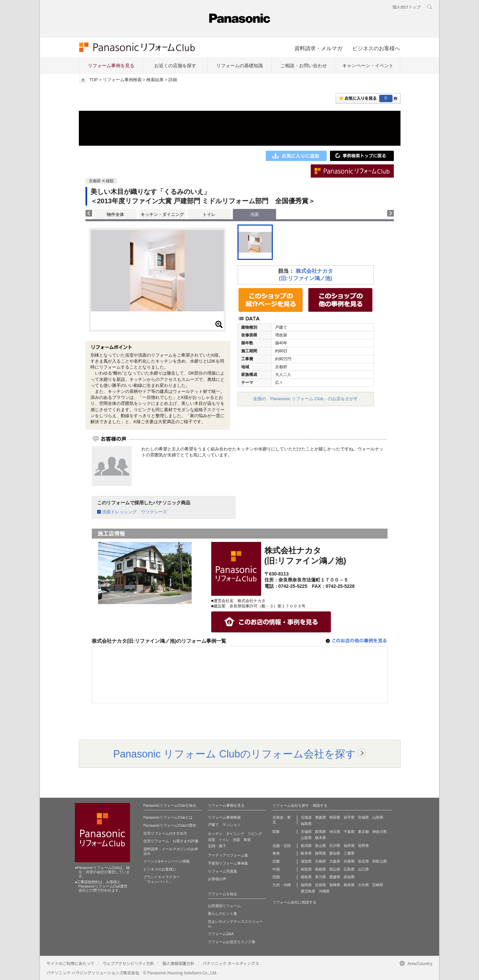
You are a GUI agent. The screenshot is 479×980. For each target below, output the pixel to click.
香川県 (320, 877)
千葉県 (349, 832)
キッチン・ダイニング (162, 214)
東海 (276, 853)
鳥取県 (306, 869)
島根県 (320, 869)
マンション (231, 825)
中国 (276, 869)
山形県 (378, 817)
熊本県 (349, 885)
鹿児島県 (308, 891)
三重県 (349, 853)
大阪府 (335, 861)
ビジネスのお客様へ (376, 48)
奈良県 (363, 861)
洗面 (237, 840)
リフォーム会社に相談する (294, 902)
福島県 (306, 824)
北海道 (306, 817)
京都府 (320, 861)
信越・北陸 (282, 846)
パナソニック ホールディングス (231, 963)
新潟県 (306, 846)
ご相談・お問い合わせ (304, 66)
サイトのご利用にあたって (70, 963)
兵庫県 (349, 861)
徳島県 (306, 877)
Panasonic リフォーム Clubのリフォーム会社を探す (235, 754)
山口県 (363, 869)
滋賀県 (306, 861)
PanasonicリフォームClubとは (168, 817)
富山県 (320, 846)
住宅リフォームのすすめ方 (165, 833)
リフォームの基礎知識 (239, 66)
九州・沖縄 (282, 885)
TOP (94, 80)
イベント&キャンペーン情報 (166, 861)
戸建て (213, 825)
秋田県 (335, 817)
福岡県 (306, 885)
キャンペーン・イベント (368, 66)
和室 (247, 840)
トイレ (209, 214)
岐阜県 (306, 853)
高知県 (349, 877)
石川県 (335, 846)
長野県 (363, 846)
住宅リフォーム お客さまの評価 (171, 841)
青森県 (320, 817)
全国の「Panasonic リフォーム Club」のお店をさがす (306, 399)
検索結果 (155, 80)
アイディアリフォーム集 (228, 855)
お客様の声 (217, 879)
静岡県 (320, 853)
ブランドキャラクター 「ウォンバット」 (162, 879)
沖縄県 (324, 891)
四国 (276, 877)
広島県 (349, 869)
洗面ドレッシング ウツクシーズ (135, 512)
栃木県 (320, 838)
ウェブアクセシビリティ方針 (128, 963)
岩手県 (349, 817)
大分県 (363, 885)
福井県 (349, 846)
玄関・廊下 (217, 846)
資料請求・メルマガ (318, 48)
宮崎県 (378, 885)
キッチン (215, 834)
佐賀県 (320, 885)
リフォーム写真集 (223, 871)
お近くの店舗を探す (175, 66)
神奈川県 (380, 832)
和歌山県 (380, 861)
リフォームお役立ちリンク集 (232, 942)
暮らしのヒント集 (223, 913)
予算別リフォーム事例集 (228, 863)
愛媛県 (335, 877)
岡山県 (335, 869)
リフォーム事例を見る (111, 66)
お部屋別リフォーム (224, 906)
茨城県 (306, 832)
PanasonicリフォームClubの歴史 (170, 825)
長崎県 (335, 885)
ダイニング (235, 834)
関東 (276, 832)
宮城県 (363, 817)
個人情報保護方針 (178, 963)
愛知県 (335, 853)
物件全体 (115, 214)
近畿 (276, 861)
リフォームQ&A (221, 934)
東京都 (363, 832)
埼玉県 (335, 832)
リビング (255, 834)
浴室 (212, 840)
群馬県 (320, 832)
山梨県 (306, 838)
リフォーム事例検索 (122, 80)
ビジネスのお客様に (160, 869)
